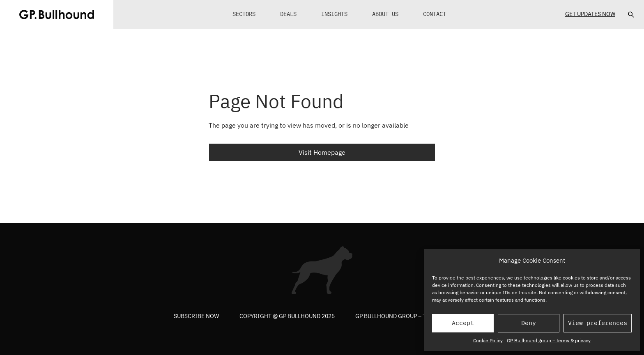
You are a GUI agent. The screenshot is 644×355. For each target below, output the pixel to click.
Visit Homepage (322, 152)
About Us (385, 14)
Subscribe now (196, 316)
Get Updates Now (590, 14)
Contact (435, 14)
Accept (463, 323)
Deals (288, 14)
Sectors (244, 14)
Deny (529, 323)
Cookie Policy (488, 340)
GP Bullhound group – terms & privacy (549, 340)
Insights (334, 14)
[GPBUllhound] (57, 14)
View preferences (598, 323)
